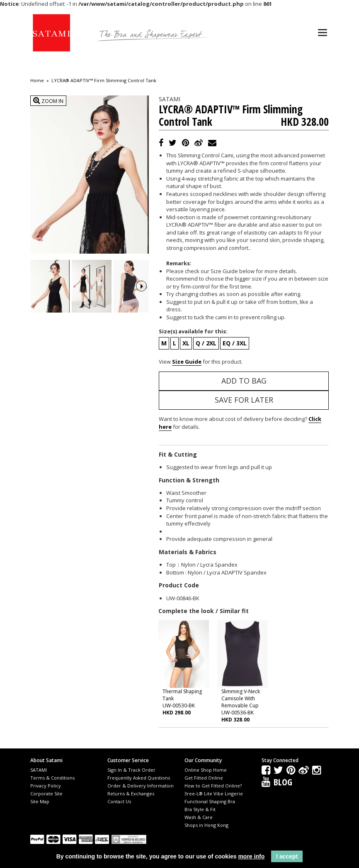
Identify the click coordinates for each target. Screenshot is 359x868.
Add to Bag (244, 381)
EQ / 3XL (235, 343)
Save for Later (244, 400)
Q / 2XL (206, 343)
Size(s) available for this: (193, 331)
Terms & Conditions (52, 778)
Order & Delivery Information (141, 786)
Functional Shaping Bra (210, 801)
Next (141, 285)
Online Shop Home (206, 770)
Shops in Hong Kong (206, 825)
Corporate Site (46, 793)
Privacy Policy (46, 786)
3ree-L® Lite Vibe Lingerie (214, 793)
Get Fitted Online (204, 778)
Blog (283, 782)
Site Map (40, 801)
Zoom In (48, 101)
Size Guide (187, 362)
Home (37, 81)
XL (186, 343)
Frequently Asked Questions (139, 778)
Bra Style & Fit (200, 809)
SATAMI (39, 770)
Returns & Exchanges (131, 793)
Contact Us (119, 801)
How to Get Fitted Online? (213, 786)
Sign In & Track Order (131, 770)
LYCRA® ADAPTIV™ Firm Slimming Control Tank (104, 81)
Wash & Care (199, 817)
